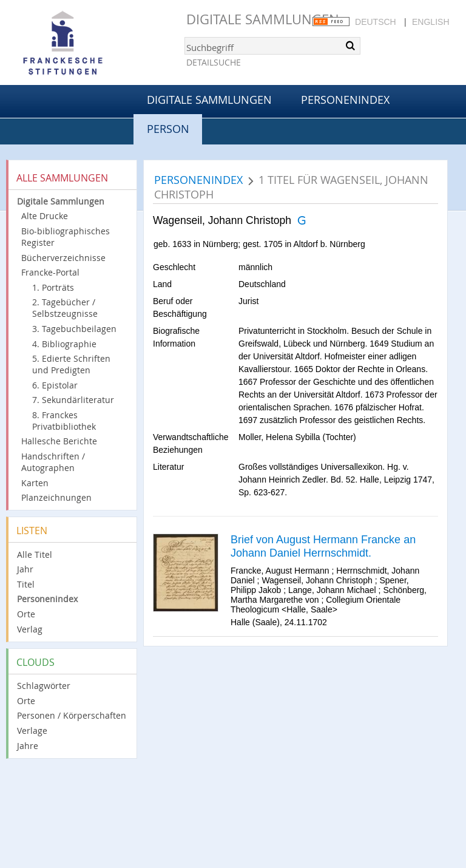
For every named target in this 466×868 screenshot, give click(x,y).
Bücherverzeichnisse (63, 258)
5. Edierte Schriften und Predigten (71, 364)
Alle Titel (35, 554)
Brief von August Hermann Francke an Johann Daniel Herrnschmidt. (323, 546)
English (431, 22)
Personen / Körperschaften (72, 715)
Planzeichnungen (56, 497)
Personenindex (345, 100)
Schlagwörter (44, 686)
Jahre (28, 746)
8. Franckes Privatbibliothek (64, 421)
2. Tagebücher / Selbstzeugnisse (65, 308)
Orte (26, 614)
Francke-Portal (50, 272)
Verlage (32, 731)
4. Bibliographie (64, 344)
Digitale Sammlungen (263, 19)
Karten (35, 483)
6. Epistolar (55, 385)
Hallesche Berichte (59, 441)
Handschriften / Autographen (53, 462)
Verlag (30, 629)
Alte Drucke (45, 216)
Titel (26, 584)
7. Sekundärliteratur (73, 400)
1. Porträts (53, 287)
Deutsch (376, 22)
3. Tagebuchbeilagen (74, 329)
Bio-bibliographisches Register (66, 237)
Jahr (25, 569)
